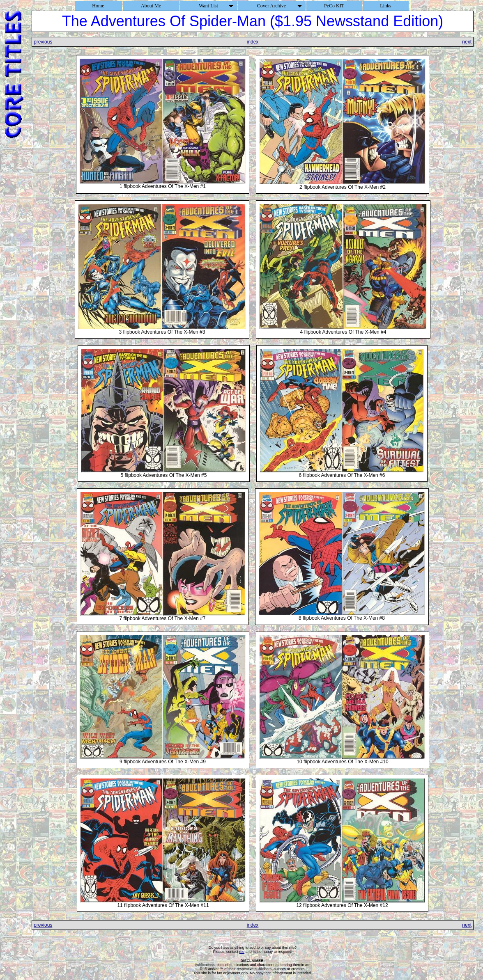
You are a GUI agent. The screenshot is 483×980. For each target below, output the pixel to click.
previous (43, 42)
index (253, 42)
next (467, 42)
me (242, 952)
